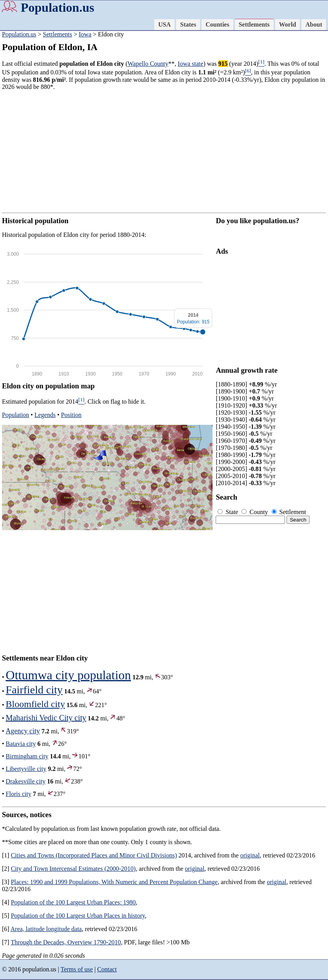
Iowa (85, 34)
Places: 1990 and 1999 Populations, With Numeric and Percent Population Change (114, 882)
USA (164, 24)
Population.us (58, 7)
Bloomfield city (35, 704)
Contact (107, 969)
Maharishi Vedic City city (46, 718)
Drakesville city (26, 781)
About (314, 24)
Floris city (19, 794)
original (250, 855)
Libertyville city (26, 769)
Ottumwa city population (68, 675)
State (229, 512)
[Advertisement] (164, 152)
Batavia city (21, 744)
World (288, 24)
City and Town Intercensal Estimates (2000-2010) (73, 869)
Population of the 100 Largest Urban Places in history (78, 916)
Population (15, 415)
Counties (217, 24)
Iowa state (190, 64)
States (188, 24)
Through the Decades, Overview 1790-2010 (66, 942)
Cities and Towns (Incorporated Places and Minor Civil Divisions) (94, 855)
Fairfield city (34, 690)
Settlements (254, 24)
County (255, 512)
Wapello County (148, 64)
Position (71, 415)
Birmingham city (27, 756)
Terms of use (77, 969)
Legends (45, 415)
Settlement (289, 512)
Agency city (23, 731)
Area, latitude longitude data (46, 929)
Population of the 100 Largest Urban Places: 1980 (73, 902)
